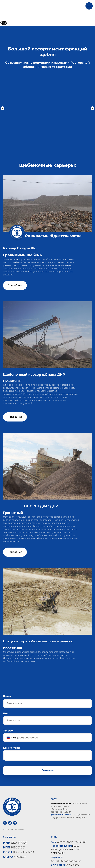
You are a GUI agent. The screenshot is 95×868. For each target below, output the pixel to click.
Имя (6, 708)
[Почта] (5, 817)
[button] (15, 280)
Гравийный (42, 111)
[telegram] (15, 817)
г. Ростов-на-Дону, (59, 804)
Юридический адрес (61, 798)
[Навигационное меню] (89, 6)
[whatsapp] (10, 817)
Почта (7, 691)
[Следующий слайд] (92, 107)
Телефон (9, 725)
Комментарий (12, 742)
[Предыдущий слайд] (3, 107)
